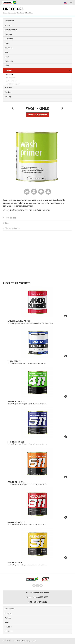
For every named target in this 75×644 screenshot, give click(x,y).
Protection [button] (9, 61)
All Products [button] (9, 21)
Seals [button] (7, 57)
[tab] (37, 21)
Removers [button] (8, 25)
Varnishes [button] (8, 88)
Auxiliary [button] (8, 97)
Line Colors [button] (9, 70)
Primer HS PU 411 (16, 402)
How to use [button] (10, 218)
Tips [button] (6, 223)
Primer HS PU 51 (15, 563)
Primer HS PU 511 (16, 442)
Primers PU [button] (9, 48)
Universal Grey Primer (19, 321)
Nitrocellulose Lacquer (13, 84)
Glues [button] (7, 66)
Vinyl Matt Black (10, 78)
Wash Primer (29, 13)
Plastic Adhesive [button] (11, 30)
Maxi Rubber (12, 13)
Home (5, 13)
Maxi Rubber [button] (10, 609)
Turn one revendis (37, 602)
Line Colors (20, 13)
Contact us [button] (9, 631)
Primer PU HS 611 (16, 482)
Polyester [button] (8, 34)
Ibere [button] (7, 622)
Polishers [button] (8, 92)
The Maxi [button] (8, 627)
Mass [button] (7, 52)
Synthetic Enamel (11, 81)
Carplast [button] (8, 613)
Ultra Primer (14, 361)
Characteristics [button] (11, 228)
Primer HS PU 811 (16, 522)
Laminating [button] (9, 39)
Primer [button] (7, 43)
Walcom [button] (8, 618)
